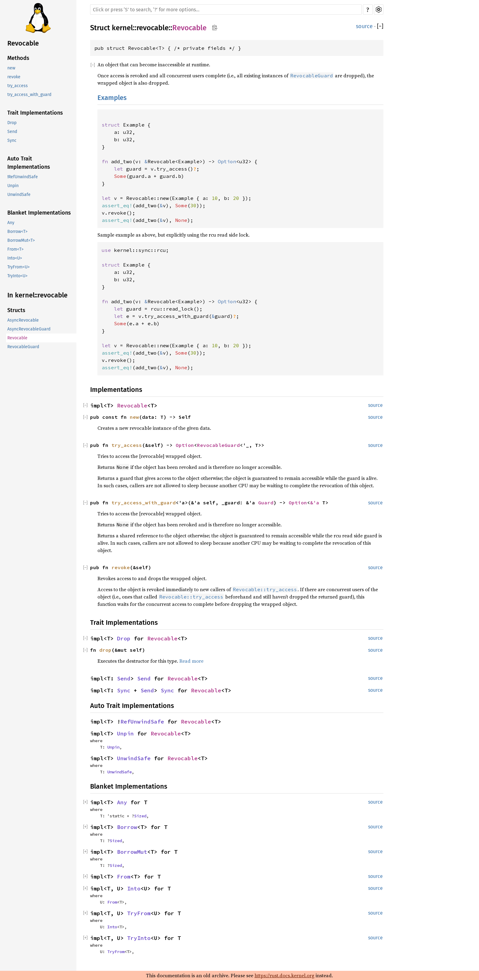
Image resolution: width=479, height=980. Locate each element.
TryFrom (139, 913)
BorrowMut (132, 852)
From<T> (15, 249)
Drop (12, 123)
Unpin (13, 186)
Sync (12, 140)
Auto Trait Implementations (29, 163)
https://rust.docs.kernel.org (284, 975)
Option (185, 445)
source (364, 26)
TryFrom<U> (18, 267)
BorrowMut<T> (21, 240)
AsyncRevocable (23, 320)
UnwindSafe (19, 195)
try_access (18, 86)
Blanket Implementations (39, 213)
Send (12, 132)
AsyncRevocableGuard (29, 329)
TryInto (139, 938)
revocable (153, 28)
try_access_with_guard (29, 95)
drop (105, 650)
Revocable (23, 43)
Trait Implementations (35, 113)
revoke (14, 77)
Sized (140, 816)
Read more (191, 661)
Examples (112, 98)
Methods (18, 58)
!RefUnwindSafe (23, 177)
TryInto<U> (17, 276)
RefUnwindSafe (142, 722)
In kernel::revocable (37, 295)
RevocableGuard (23, 347)
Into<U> (15, 258)
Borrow (127, 827)
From (124, 877)
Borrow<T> (17, 232)
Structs (16, 310)
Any (11, 223)
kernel (122, 28)
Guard (266, 503)
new (11, 68)
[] (380, 26)
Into (134, 888)
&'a (316, 503)
